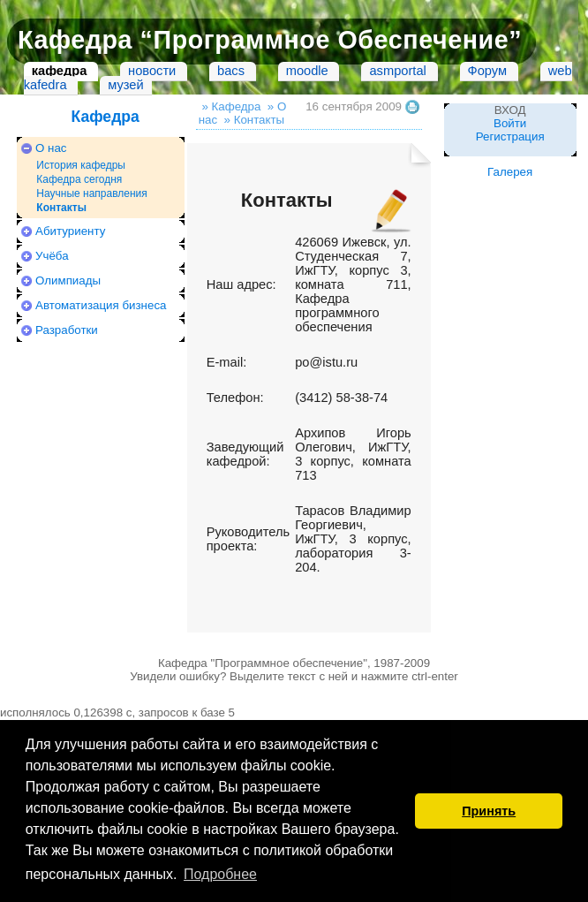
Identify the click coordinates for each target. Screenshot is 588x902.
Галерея (510, 172)
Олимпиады (68, 280)
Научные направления (91, 193)
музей (125, 85)
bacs (231, 71)
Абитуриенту (70, 231)
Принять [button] (489, 811)
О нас (51, 148)
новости (152, 71)
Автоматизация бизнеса (101, 305)
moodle (307, 71)
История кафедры (81, 165)
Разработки (67, 330)
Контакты (61, 208)
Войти (510, 123)
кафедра (60, 71)
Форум (488, 71)
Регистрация (510, 136)
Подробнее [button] (220, 874)
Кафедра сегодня (79, 179)
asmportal (397, 71)
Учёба (52, 256)
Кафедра (105, 117)
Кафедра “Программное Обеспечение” (270, 40)
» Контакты (255, 120)
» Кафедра (231, 106)
